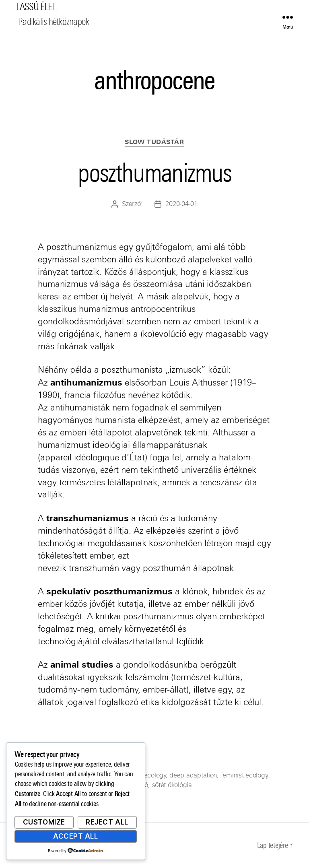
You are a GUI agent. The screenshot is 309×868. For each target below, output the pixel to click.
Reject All (107, 822)
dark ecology (147, 775)
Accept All (76, 836)
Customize (44, 822)
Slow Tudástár (154, 142)
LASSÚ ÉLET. (36, 7)
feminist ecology (244, 775)
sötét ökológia (172, 785)
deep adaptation (193, 775)
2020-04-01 (181, 204)
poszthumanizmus (154, 173)
